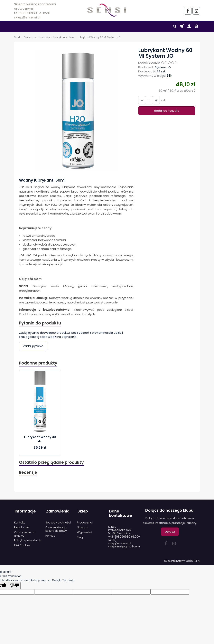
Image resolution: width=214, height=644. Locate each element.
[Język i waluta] (196, 27)
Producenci (85, 522)
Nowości (83, 526)
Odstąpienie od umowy (25, 533)
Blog (80, 536)
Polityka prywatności (28, 539)
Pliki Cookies (22, 544)
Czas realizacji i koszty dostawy (56, 528)
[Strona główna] (107, 10)
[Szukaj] (175, 27)
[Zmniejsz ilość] (156, 100)
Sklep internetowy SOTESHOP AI (182, 560)
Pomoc (50, 535)
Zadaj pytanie (33, 346)
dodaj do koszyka (167, 111)
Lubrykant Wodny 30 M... (40, 439)
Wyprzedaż (85, 531)
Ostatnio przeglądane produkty (51, 463)
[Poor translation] (14, 585)
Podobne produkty (38, 363)
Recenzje (28, 473)
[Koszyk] (182, 27)
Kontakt (19, 522)
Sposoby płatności (58, 522)
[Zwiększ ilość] (142, 100)
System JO (163, 67)
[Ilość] (149, 100)
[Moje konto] (189, 27)
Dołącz (170, 532)
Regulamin (22, 526)
